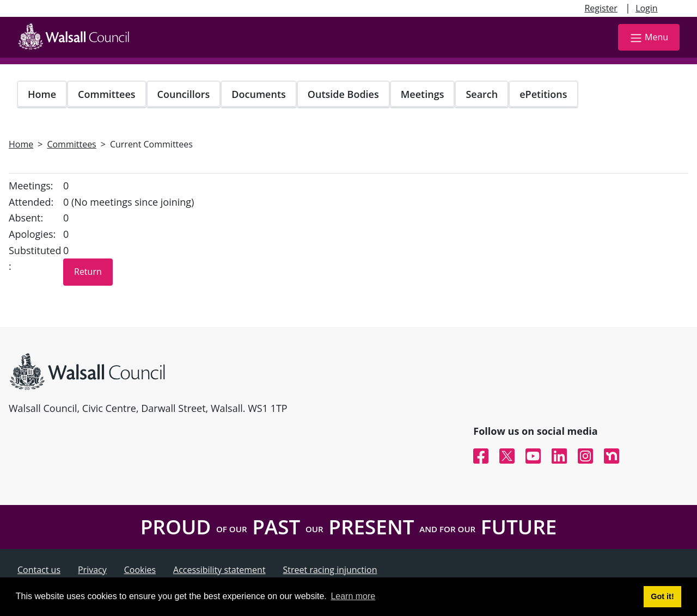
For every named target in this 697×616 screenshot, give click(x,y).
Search (482, 94)
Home (42, 94)
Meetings (423, 94)
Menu (649, 38)
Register (601, 8)
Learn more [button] (353, 596)
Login (647, 8)
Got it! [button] (662, 596)
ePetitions (543, 94)
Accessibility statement (219, 570)
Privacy (92, 570)
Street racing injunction (330, 570)
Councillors (184, 94)
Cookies (140, 570)
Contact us (39, 570)
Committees (107, 94)
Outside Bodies (343, 94)
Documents (258, 94)
